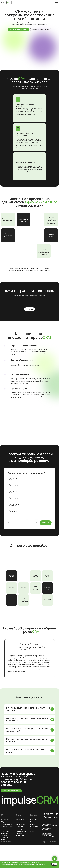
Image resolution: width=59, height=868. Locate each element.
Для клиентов (20, 836)
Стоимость (34, 829)
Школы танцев (23, 588)
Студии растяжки (21, 831)
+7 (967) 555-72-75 (51, 814)
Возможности (5, 820)
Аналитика (4, 835)
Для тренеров (20, 833)
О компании (34, 820)
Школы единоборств (11, 588)
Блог (32, 822)
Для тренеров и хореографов (24, 600)
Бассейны (11, 600)
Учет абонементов (7, 824)
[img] (6, 2)
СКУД (3, 822)
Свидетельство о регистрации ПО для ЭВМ (50, 825)
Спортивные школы (47, 600)
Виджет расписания (7, 827)
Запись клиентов (6, 829)
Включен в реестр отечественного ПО (48, 836)
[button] (41, 30)
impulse (29, 800)
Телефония (5, 833)
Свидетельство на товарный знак (47, 833)
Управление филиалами (5, 838)
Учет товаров (5, 831)
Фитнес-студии (11, 576)
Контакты (33, 824)
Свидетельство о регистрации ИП (47, 829)
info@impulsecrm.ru (51, 817)
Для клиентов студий (36, 588)
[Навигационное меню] (56, 3)
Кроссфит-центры (48, 588)
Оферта (44, 842)
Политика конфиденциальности (50, 841)
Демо (32, 831)
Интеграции (34, 826)
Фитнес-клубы (47, 576)
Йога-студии (35, 576)
